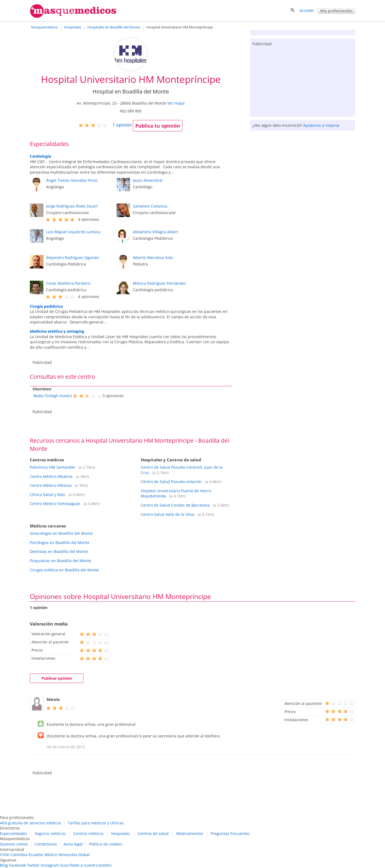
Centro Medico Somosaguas (55, 503)
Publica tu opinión (158, 126)
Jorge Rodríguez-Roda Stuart (72, 206)
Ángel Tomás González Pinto (72, 180)
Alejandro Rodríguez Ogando (72, 258)
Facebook (17, 865)
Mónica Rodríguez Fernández (159, 283)
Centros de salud (153, 833)
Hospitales (121, 833)
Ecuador (36, 855)
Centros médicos (88, 833)
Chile (5, 855)
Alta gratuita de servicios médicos (31, 823)
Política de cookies (106, 844)
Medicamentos (190, 833)
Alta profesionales (336, 11)
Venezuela (68, 855)
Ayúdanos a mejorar (321, 125)
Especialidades (14, 833)
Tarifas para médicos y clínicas (96, 823)
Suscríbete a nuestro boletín (86, 865)
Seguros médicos (50, 833)
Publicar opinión (57, 678)
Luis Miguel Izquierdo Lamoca (73, 232)
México (51, 855)
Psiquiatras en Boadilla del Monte (60, 561)
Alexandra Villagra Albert (155, 232)
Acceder (307, 10)
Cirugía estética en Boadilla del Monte (64, 570)
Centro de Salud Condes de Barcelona (175, 505)
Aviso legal (73, 844)
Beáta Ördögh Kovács (53, 396)
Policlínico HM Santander (53, 467)
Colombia (19, 855)
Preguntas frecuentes (230, 833)
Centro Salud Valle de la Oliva (168, 514)
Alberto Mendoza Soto (153, 258)
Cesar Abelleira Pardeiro (68, 283)
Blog (4, 865)
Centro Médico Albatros (51, 476)
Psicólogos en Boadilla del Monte (60, 542)
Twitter (33, 865)
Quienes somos (14, 844)
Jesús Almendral (148, 180)
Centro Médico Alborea (51, 485)
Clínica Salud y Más (47, 495)
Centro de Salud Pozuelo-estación (171, 482)
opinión (122, 125)
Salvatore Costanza (150, 206)
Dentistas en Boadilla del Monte (59, 551)
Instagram (50, 865)
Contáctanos (46, 844)
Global (84, 855)
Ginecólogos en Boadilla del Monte (61, 533)
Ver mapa (176, 103)
